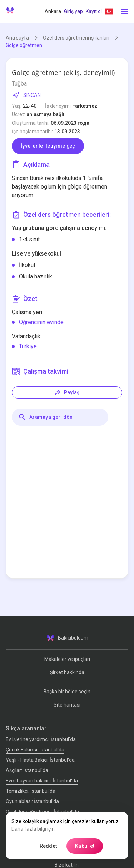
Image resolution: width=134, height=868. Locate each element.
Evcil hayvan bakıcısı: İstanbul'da (42, 781)
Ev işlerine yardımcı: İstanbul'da (41, 739)
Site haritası (67, 705)
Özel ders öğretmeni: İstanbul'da (42, 812)
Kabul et (85, 846)
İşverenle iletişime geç (48, 146)
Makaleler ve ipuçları (67, 659)
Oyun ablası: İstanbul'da (32, 801)
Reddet (48, 846)
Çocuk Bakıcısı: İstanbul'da (35, 750)
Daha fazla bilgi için (33, 829)
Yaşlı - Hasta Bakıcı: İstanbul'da (40, 760)
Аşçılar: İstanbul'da (27, 770)
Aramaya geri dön (45, 417)
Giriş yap (73, 11)
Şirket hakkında (67, 672)
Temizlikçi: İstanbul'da (31, 791)
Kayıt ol (94, 11)
